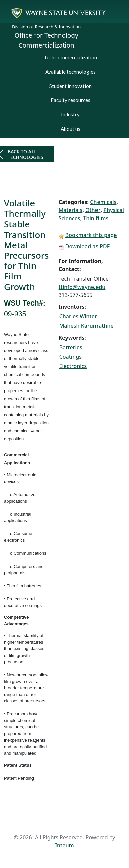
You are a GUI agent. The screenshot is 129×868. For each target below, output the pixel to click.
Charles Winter (78, 316)
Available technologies (71, 72)
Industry (70, 114)
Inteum (64, 845)
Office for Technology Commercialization (47, 40)
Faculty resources (71, 100)
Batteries (71, 347)
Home (53, 815)
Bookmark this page (91, 235)
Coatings (71, 357)
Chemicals (103, 202)
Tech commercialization (70, 57)
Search (75, 815)
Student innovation (71, 86)
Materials (71, 210)
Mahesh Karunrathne (86, 326)
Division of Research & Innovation (46, 27)
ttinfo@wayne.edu (82, 287)
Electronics (73, 366)
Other (93, 210)
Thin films (96, 218)
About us (71, 129)
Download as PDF (87, 246)
